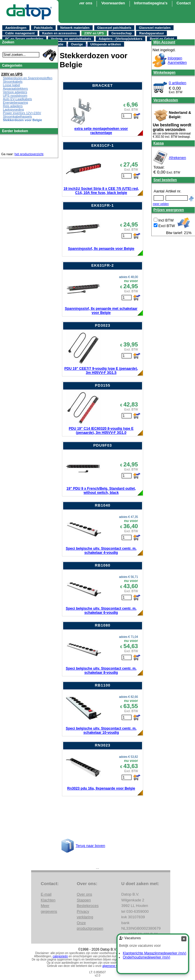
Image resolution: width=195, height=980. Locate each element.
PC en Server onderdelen (24, 39)
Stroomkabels (13, 82)
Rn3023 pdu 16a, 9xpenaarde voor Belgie (101, 788)
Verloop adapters (15, 92)
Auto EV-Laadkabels (17, 99)
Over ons (84, 3)
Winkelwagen (164, 72)
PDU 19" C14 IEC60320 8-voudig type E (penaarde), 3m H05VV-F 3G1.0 (101, 431)
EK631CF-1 (103, 145)
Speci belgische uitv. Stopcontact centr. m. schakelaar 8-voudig (101, 671)
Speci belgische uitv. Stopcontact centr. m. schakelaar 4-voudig (101, 551)
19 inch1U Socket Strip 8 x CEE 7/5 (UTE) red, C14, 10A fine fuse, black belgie (101, 191)
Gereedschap (122, 33)
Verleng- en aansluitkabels (71, 39)
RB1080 (103, 625)
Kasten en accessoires (60, 33)
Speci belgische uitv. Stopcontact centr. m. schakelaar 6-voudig (101, 611)
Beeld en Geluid (162, 39)
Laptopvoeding (13, 109)
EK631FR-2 (103, 265)
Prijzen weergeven (169, 210)
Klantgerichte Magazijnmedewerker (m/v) (155, 953)
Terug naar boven (90, 846)
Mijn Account (164, 42)
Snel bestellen (165, 180)
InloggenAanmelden (177, 60)
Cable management (20, 33)
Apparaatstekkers (15, 89)
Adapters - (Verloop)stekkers (120, 39)
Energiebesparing (15, 102)
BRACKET (103, 85)
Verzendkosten (166, 100)
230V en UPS (94, 33)
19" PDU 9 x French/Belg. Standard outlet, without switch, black (101, 491)
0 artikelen (178, 83)
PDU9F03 (102, 445)
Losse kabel (11, 85)
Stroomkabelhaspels (17, 116)
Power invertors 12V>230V (22, 113)
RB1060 (103, 565)
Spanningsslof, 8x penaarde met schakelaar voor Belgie (101, 311)
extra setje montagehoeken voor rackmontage (101, 131)
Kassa (158, 143)
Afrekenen (177, 158)
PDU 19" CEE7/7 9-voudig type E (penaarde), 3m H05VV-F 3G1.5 (101, 371)
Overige (77, 44)
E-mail (46, 894)
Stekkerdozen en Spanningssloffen (28, 78)
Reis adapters (13, 106)
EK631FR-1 (103, 205)
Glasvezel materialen (155, 28)
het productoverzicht (29, 154)
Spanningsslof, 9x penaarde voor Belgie (101, 249)
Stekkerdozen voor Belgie (23, 120)
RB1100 (103, 685)
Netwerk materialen (75, 28)
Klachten (48, 900)
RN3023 (103, 745)
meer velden (161, 204)
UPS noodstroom (15, 95)
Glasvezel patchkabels (114, 28)
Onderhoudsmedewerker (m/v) (147, 957)
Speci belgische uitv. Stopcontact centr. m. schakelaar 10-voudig (101, 730)
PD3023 (103, 325)
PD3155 (103, 385)
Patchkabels (43, 28)
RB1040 (103, 505)
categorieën (60, 956)
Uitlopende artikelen (106, 44)
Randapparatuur (151, 33)
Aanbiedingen (16, 28)
